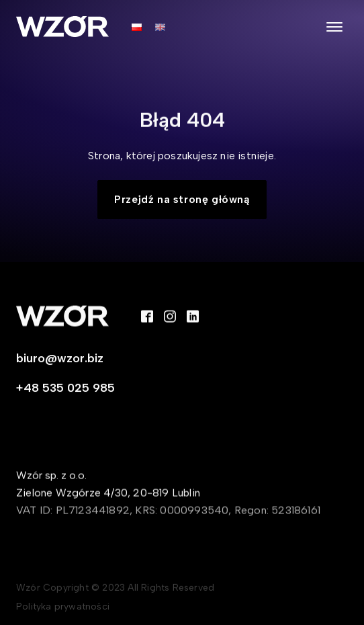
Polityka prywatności (63, 608)
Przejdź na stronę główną (182, 199)
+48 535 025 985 (65, 389)
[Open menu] (334, 27)
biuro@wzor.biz (60, 360)
